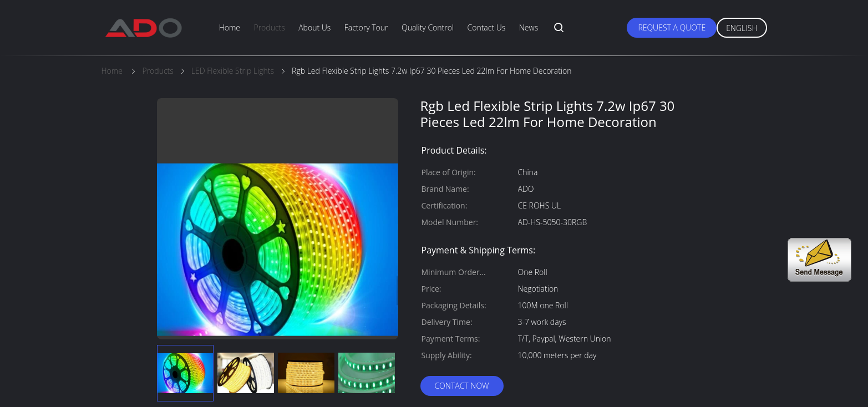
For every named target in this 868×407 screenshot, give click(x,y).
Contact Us (487, 27)
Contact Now (461, 386)
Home (230, 27)
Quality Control (428, 27)
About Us (314, 27)
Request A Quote (672, 27)
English (742, 28)
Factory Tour (366, 27)
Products (269, 27)
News (529, 27)
